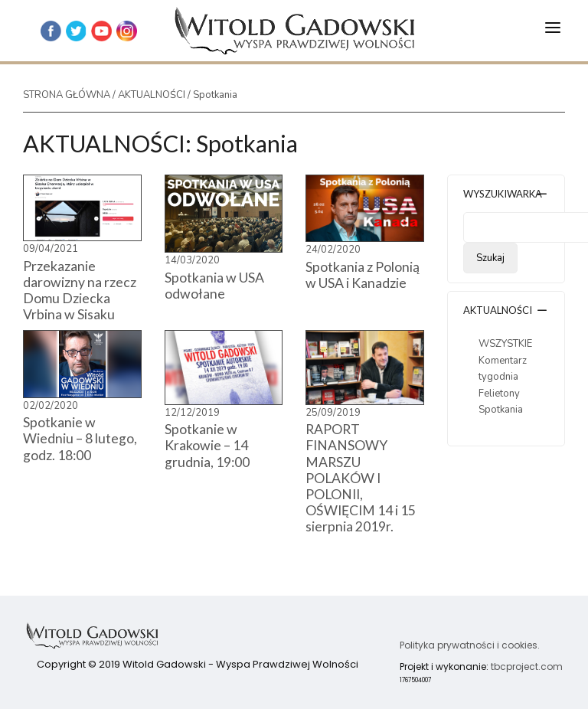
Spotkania (501, 410)
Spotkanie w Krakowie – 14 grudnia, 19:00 (207, 445)
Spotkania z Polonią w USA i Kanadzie (363, 275)
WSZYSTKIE (505, 344)
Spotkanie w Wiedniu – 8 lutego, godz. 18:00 (80, 438)
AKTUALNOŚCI (152, 95)
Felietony (499, 394)
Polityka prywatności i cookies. (470, 645)
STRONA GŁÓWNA (67, 95)
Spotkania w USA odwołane (214, 286)
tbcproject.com (527, 667)
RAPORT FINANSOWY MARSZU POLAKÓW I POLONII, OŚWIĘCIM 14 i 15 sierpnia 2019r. (361, 478)
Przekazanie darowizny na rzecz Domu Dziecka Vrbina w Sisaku (80, 290)
